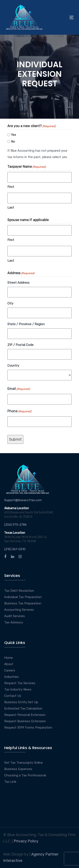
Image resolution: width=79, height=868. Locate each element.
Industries (11, 677)
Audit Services (15, 616)
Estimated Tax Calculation (23, 708)
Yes (13, 135)
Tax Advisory (14, 622)
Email (19, 389)
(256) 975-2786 (15, 525)
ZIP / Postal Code (20, 345)
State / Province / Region (26, 324)
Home (9, 658)
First (11, 187)
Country (13, 366)
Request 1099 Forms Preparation (28, 728)
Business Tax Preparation (23, 603)
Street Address (18, 283)
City (10, 303)
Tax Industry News (18, 689)
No (13, 142)
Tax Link (10, 782)
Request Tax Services (20, 683)
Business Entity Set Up (21, 702)
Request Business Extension (25, 721)
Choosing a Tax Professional (25, 775)
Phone (19, 411)
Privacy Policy (26, 841)
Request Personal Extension (25, 715)
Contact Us (13, 696)
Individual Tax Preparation (23, 597)
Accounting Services (19, 610)
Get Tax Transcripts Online (23, 763)
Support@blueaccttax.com (23, 500)
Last (11, 208)
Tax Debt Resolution (19, 591)
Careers (10, 670)
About (9, 664)
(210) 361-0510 (15, 549)
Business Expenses (18, 769)
